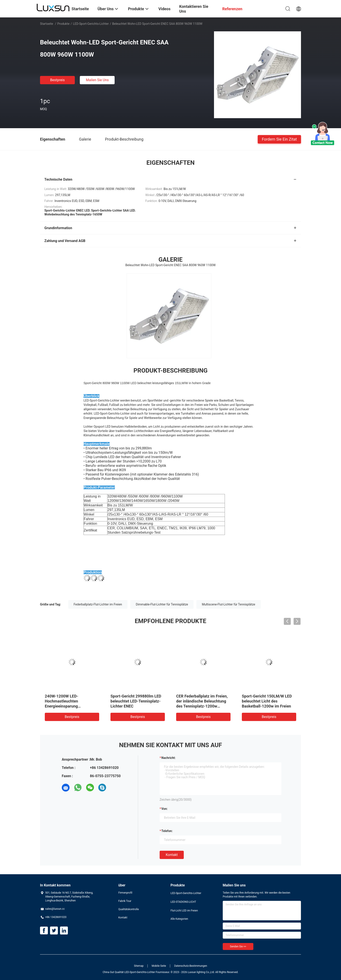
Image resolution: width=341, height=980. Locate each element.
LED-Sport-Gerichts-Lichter (91, 24)
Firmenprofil (125, 893)
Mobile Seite (159, 966)
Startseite (47, 24)
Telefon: (167, 831)
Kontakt (172, 855)
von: (165, 809)
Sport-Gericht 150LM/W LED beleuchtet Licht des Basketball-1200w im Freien (267, 701)
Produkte (64, 24)
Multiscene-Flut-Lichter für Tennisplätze (228, 604)
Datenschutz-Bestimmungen (191, 966)
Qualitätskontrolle (129, 909)
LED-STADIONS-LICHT (183, 902)
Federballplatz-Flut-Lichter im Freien (98, 604)
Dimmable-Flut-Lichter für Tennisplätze (162, 604)
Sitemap (139, 966)
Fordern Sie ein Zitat (279, 139)
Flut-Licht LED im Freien (184, 911)
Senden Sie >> (238, 946)
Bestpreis (58, 80)
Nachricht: (168, 758)
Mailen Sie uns (97, 80)
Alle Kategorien (179, 919)
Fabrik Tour (125, 901)
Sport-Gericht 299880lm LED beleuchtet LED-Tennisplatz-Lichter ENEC (136, 701)
